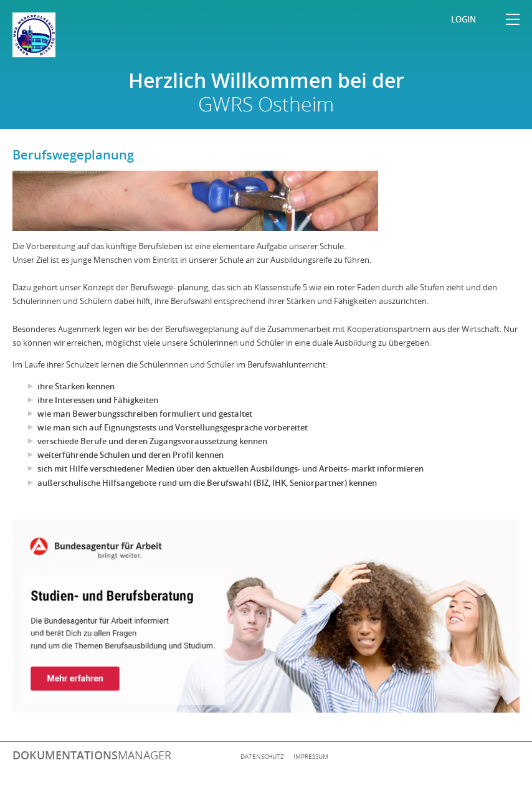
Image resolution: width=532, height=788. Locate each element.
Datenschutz (262, 756)
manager (92, 755)
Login (463, 19)
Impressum (311, 756)
